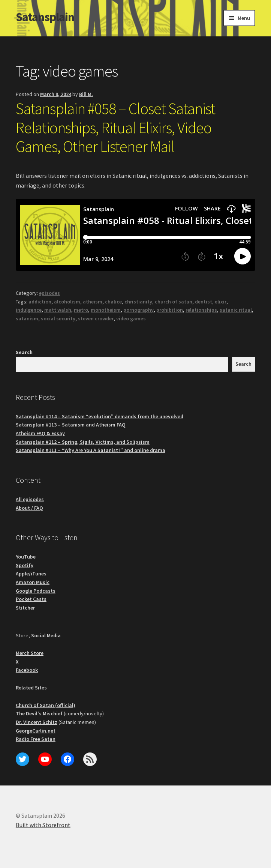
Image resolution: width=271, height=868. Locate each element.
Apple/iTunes (31, 574)
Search (24, 352)
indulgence (29, 310)
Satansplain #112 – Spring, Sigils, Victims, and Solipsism (83, 442)
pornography (138, 310)
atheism (93, 302)
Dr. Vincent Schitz (37, 722)
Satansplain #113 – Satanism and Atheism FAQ (71, 425)
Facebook (27, 670)
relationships (201, 310)
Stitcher (25, 608)
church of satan (174, 302)
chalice (113, 302)
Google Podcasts (36, 591)
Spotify (25, 565)
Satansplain (45, 17)
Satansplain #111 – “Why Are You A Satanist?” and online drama (91, 450)
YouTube (26, 557)
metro (81, 310)
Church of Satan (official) (46, 705)
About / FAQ (29, 508)
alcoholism (67, 302)
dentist (204, 302)
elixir (221, 302)
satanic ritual (236, 310)
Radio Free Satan (36, 739)
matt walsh (58, 310)
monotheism (106, 310)
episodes (49, 293)
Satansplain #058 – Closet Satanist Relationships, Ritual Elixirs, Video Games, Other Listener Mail (115, 128)
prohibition (170, 310)
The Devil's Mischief (39, 713)
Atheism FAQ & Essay (40, 433)
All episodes (30, 499)
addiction (40, 302)
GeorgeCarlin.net (36, 731)
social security (58, 318)
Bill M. (86, 94)
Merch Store (30, 653)
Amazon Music (33, 582)
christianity (138, 302)
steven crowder (96, 318)
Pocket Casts (31, 599)
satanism (27, 318)
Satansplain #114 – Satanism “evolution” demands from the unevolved (100, 416)
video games (131, 318)
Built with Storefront (43, 825)
